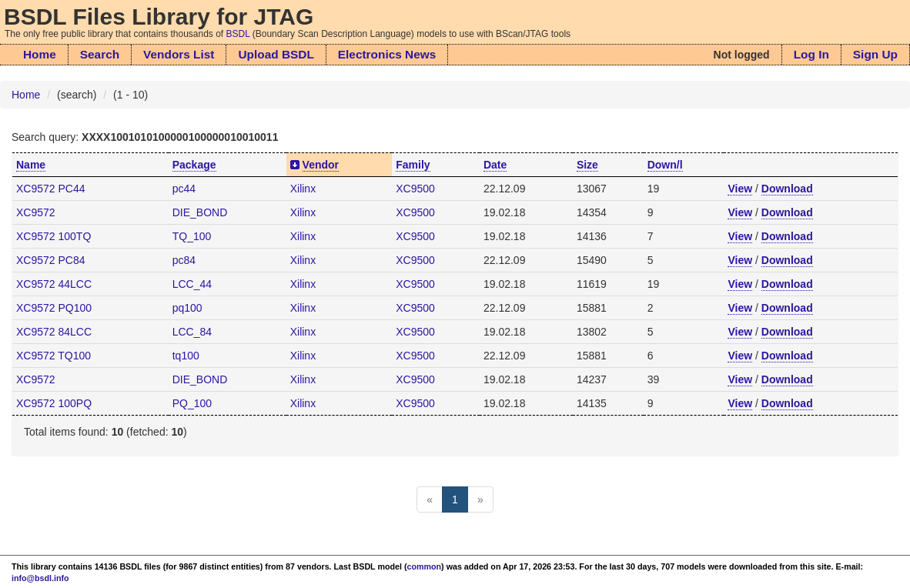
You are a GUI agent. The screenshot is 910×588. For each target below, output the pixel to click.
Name (31, 165)
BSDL (238, 34)
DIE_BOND (200, 212)
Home (40, 54)
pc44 (184, 189)
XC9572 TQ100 (54, 356)
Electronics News (387, 54)
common (425, 566)
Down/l (665, 165)
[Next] (480, 499)
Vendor (321, 165)
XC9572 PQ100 (54, 308)
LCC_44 (192, 284)
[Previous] (430, 499)
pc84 (184, 260)
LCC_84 (192, 332)
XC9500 (415, 189)
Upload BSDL (276, 54)
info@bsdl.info (40, 578)
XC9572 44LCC (54, 284)
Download (787, 189)
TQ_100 (192, 236)
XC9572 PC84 (51, 260)
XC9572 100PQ (54, 403)
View (740, 189)
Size (587, 165)
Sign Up (875, 54)
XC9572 (36, 212)
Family (413, 165)
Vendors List (179, 54)
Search (100, 54)
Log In (811, 54)
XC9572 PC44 (51, 189)
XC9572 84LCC (54, 332)
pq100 (187, 308)
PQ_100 (192, 403)
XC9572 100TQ (54, 236)
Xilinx (303, 189)
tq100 (186, 356)
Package (194, 165)
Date (495, 165)
